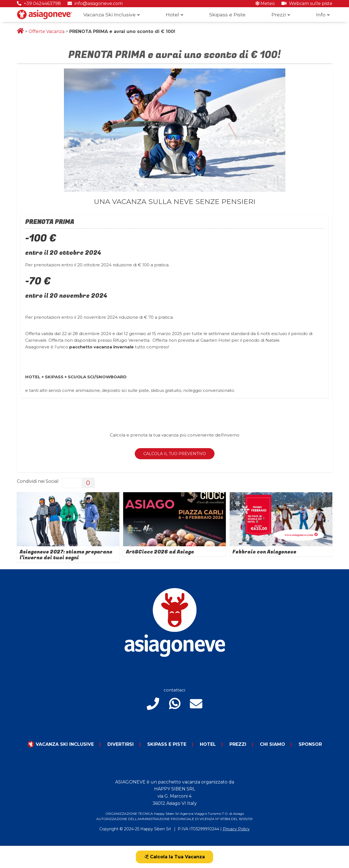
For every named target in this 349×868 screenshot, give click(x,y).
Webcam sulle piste (307, 3)
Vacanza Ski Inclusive (109, 15)
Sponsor (310, 744)
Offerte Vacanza (46, 31)
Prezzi (279, 15)
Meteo (265, 3)
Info (321, 15)
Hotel (172, 15)
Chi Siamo (272, 744)
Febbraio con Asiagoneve (264, 552)
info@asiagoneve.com (95, 3)
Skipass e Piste (227, 15)
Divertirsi (121, 744)
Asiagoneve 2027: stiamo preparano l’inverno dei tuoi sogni (66, 555)
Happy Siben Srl (156, 829)
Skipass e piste (167, 744)
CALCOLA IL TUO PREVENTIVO (175, 454)
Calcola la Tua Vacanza (174, 857)
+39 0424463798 (39, 3)
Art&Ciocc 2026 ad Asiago (160, 552)
